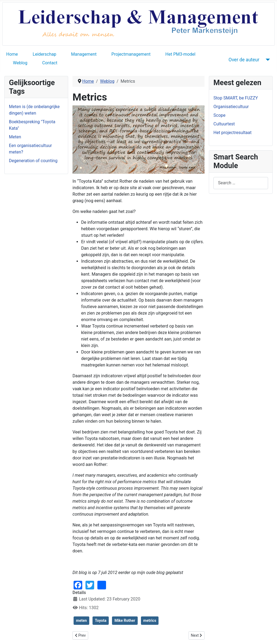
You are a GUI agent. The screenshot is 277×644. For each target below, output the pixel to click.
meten (81, 620)
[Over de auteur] (267, 60)
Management (84, 54)
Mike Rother (125, 620)
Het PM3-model (180, 54)
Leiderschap (44, 54)
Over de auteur (244, 60)
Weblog (20, 63)
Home (12, 54)
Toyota (101, 620)
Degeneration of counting (33, 161)
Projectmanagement (131, 54)
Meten (15, 137)
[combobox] (241, 183)
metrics (150, 620)
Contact (50, 63)
